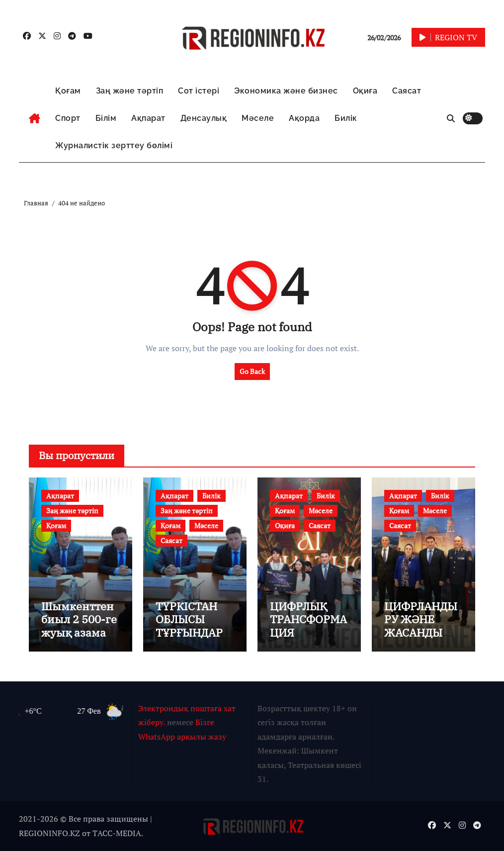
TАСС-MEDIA (117, 833)
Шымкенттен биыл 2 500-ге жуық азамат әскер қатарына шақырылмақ (79, 639)
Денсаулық (204, 118)
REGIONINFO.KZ (49, 833)
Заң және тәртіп (130, 91)
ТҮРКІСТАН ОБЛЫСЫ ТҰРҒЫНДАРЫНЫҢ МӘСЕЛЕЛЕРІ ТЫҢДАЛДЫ (194, 639)
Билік (346, 118)
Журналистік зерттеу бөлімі (114, 145)
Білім (106, 118)
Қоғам (68, 91)
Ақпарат (148, 118)
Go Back (252, 371)
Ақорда (304, 118)
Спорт (68, 118)
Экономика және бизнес (286, 91)
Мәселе (258, 118)
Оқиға (365, 91)
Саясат (407, 91)
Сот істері (199, 91)
